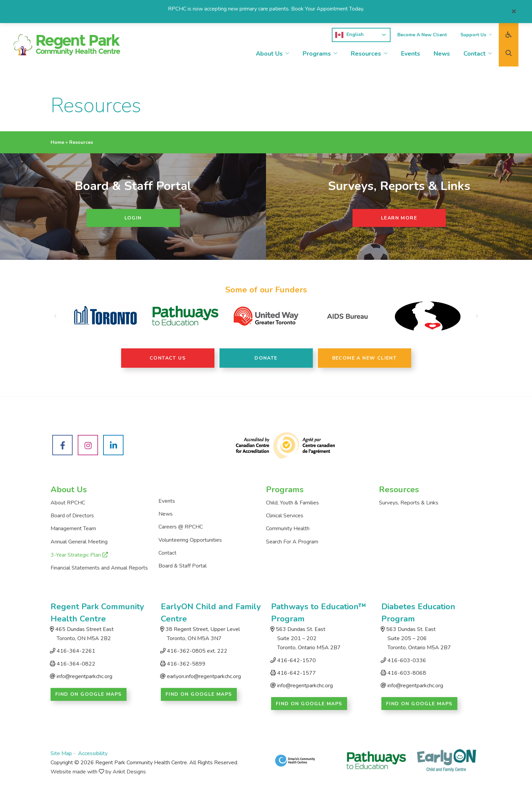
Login (133, 218)
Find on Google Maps (89, 694)
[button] (55, 316)
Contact (474, 54)
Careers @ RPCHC (181, 527)
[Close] (514, 12)
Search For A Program (292, 542)
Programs (317, 54)
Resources (366, 54)
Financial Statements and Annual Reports (99, 568)
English (349, 35)
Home (57, 142)
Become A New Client (422, 35)
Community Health (288, 529)
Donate (266, 358)
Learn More (399, 218)
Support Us (473, 35)
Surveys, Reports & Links (409, 503)
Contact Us (168, 358)
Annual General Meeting (79, 542)
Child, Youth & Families (292, 503)
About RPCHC (68, 503)
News (442, 54)
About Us (269, 54)
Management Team (73, 529)
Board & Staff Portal (183, 566)
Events (411, 54)
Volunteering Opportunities (190, 540)
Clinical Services (285, 516)
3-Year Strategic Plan (76, 555)
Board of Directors (72, 516)
